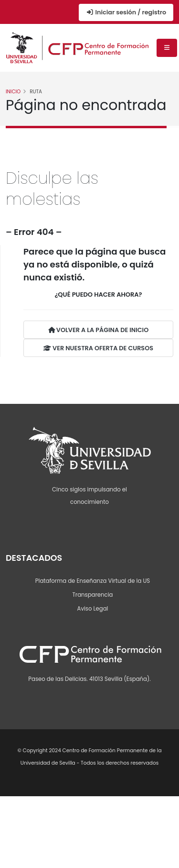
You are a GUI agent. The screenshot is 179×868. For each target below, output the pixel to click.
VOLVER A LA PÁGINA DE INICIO (98, 330)
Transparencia (93, 595)
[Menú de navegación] (167, 48)
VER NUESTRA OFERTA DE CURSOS (98, 348)
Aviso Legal (93, 609)
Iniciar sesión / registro (126, 12)
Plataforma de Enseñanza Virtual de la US (93, 581)
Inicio (13, 92)
